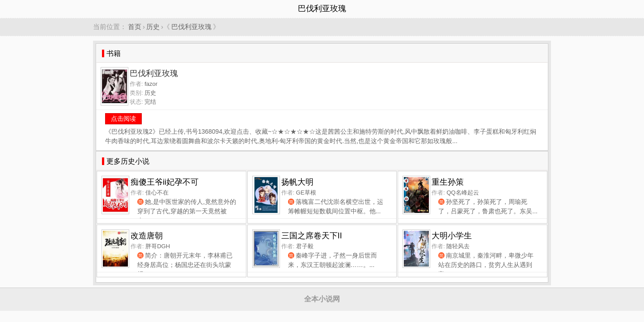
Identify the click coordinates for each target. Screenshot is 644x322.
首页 (135, 27)
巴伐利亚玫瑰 (191, 27)
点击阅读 (123, 119)
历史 (153, 27)
